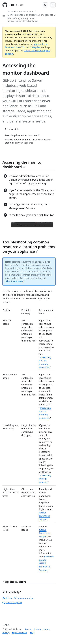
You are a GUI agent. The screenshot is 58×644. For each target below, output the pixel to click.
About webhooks (14, 281)
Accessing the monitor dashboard (23, 164)
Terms (28, 629)
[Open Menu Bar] (53, 5)
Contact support (12, 602)
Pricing (6, 632)
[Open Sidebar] (4, 16)
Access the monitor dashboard (23, 21)
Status (46, 629)
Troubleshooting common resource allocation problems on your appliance (29, 247)
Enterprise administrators (20, 12)
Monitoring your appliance (21, 18)
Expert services (20, 632)
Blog (32, 632)
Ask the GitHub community (18, 598)
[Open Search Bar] (45, 5)
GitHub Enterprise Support (45, 516)
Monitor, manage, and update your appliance (30, 15)
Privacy (37, 629)
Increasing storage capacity (45, 479)
